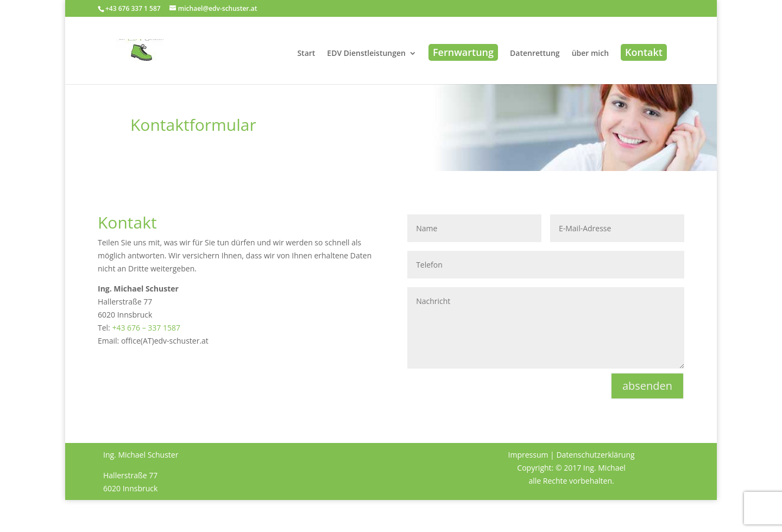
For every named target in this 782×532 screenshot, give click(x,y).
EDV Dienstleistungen (366, 54)
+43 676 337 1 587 (133, 8)
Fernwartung (463, 52)
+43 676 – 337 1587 (146, 328)
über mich (590, 54)
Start (306, 54)
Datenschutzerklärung (595, 455)
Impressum (528, 455)
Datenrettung (535, 54)
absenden (647, 386)
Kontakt (644, 52)
